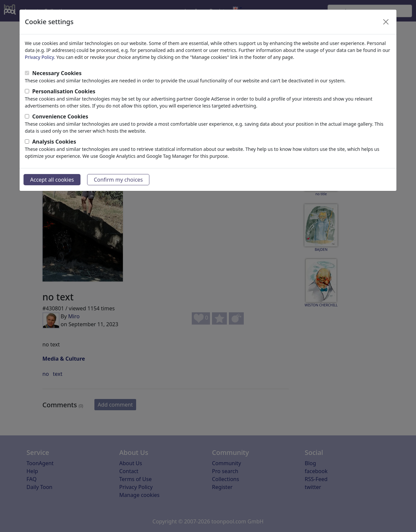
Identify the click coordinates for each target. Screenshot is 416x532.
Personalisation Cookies (64, 91)
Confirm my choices (118, 180)
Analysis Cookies (54, 142)
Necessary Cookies (57, 73)
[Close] (386, 22)
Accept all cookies (52, 180)
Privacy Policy (39, 57)
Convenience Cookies (60, 116)
